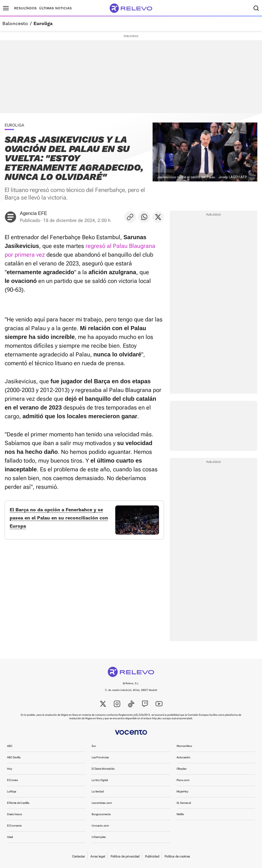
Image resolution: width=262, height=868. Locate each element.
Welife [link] (180, 814)
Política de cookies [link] (177, 856)
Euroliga (43, 24)
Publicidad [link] (152, 856)
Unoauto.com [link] (100, 826)
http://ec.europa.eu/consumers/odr (172, 718)
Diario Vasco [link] (14, 814)
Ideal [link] (10, 837)
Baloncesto (15, 24)
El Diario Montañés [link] (103, 769)
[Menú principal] (6, 8)
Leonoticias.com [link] (102, 803)
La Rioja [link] (12, 791)
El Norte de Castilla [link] (18, 803)
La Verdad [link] (98, 791)
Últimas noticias (55, 8)
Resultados (25, 8)
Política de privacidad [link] (125, 856)
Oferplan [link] (182, 769)
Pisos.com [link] (183, 780)
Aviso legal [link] (98, 856)
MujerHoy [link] (182, 791)
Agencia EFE (33, 213)
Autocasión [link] (184, 757)
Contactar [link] (78, 856)
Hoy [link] (9, 769)
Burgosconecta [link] (101, 814)
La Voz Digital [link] (100, 780)
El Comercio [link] (14, 826)
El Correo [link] (13, 780)
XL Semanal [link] (184, 803)
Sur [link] (94, 746)
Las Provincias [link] (100, 757)
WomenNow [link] (184, 746)
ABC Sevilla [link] (14, 757)
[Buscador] (256, 8)
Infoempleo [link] (99, 837)
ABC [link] (10, 746)
